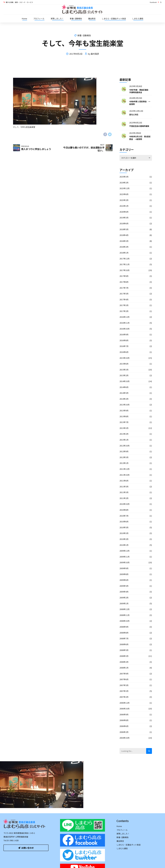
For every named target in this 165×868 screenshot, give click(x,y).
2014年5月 (124, 393)
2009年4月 (124, 592)
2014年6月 (124, 387)
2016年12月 (125, 317)
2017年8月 (124, 282)
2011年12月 (125, 469)
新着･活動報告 (76, 18)
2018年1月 (124, 253)
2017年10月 (125, 270)
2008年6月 (124, 644)
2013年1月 (124, 440)
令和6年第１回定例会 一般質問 (140, 103)
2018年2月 (124, 247)
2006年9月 (124, 714)
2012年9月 (124, 451)
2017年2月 (124, 311)
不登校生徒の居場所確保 (139, 126)
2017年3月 (124, 305)
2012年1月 (124, 463)
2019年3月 (124, 218)
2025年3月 (124, 177)
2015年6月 (124, 364)
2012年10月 (125, 446)
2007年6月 (124, 679)
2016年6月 (124, 352)
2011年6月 (124, 481)
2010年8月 (124, 510)
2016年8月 (124, 340)
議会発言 (92, 18)
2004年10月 (125, 738)
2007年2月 (124, 697)
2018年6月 (124, 223)
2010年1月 (124, 545)
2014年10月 (125, 381)
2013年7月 (124, 422)
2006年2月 (124, 732)
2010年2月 (124, 539)
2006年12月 (125, 703)
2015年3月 (124, 370)
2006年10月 (125, 709)
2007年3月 (124, 691)
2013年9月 (124, 410)
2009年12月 (125, 551)
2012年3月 (124, 457)
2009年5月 (124, 586)
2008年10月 (125, 621)
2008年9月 (124, 627)
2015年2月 (124, 375)
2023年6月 (124, 194)
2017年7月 (124, 288)
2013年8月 (124, 416)
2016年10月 (125, 329)
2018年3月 (124, 241)
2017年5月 (124, 294)
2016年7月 (124, 346)
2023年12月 (125, 188)
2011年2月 (124, 498)
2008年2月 (124, 662)
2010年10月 (125, 504)
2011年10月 (125, 475)
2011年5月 (124, 487)
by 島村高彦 (93, 54)
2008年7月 (124, 638)
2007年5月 (124, 685)
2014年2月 (124, 399)
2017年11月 (125, 264)
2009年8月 (124, 574)
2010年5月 (124, 527)
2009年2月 (124, 598)
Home (24, 18)
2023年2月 (124, 200)
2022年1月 (124, 206)
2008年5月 (124, 650)
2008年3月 (124, 656)
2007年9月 (124, 674)
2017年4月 (124, 299)
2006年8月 (124, 720)
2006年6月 (124, 726)
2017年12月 (125, 259)
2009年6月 (124, 580)
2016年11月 (125, 323)
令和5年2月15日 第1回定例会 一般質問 (140, 138)
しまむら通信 (138, 18)
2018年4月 (124, 235)
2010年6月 (124, 522)
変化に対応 (134, 114)
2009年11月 (125, 557)
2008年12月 (125, 609)
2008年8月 (124, 633)
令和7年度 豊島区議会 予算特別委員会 (140, 91)
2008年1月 (124, 668)
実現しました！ (57, 18)
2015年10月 (125, 358)
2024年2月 (124, 183)
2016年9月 (124, 334)
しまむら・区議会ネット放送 (114, 18)
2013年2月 (124, 434)
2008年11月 (125, 615)
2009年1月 (124, 603)
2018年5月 (124, 229)
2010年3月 (124, 533)
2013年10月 (125, 405)
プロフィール (39, 18)
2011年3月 (124, 492)
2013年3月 (124, 428)
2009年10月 (125, 562)
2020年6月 (124, 212)
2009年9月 (124, 568)
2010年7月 (124, 516)
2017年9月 (124, 276)
